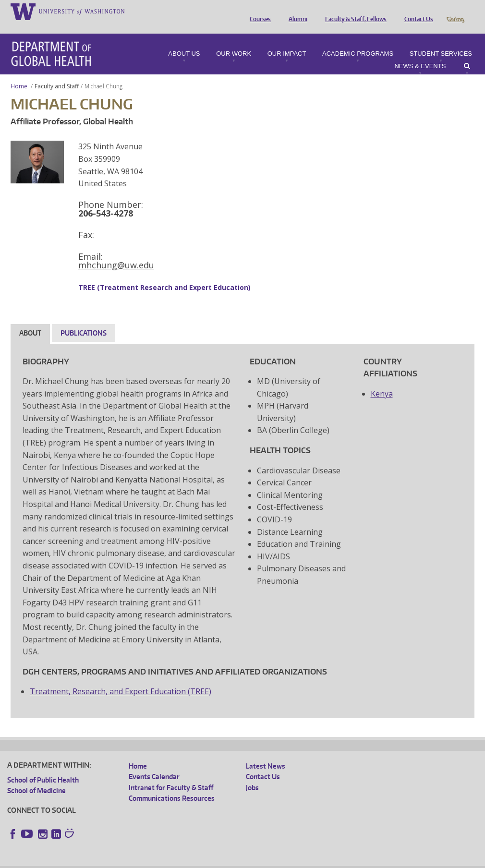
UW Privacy (134, 861)
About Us (184, 40)
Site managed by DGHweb (230, 861)
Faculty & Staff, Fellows (353, 11)
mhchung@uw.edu (116, 252)
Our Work (234, 40)
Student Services (441, 40)
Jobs (252, 774)
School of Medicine (36, 777)
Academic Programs (358, 40)
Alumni (296, 11)
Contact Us (416, 11)
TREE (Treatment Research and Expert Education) (164, 274)
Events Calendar (154, 763)
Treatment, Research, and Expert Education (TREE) (121, 678)
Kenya (382, 380)
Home (19, 73)
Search (467, 53)
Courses (258, 11)
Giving (455, 11)
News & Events (420, 53)
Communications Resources (172, 785)
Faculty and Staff (57, 73)
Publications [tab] (84, 319)
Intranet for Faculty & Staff (171, 774)
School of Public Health (43, 766)
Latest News (266, 753)
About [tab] (30, 319)
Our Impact (287, 40)
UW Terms (173, 861)
